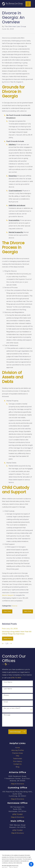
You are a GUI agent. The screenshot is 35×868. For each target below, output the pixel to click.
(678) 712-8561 (16, 678)
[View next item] (11, 644)
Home (17, 748)
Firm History (18, 761)
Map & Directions (18, 833)
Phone (6, 695)
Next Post (28, 611)
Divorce (14, 606)
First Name (8, 682)
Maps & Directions (17, 784)
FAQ (17, 756)
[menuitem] (17, 748)
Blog (18, 767)
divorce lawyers (8, 595)
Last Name (8, 689)
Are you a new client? (12, 708)
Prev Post (7, 611)
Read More (8, 638)
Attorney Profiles (18, 750)
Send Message (17, 732)
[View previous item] (3, 644)
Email (6, 702)
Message (7, 715)
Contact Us (17, 764)
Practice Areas (17, 753)
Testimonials (18, 759)
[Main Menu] (28, 4)
